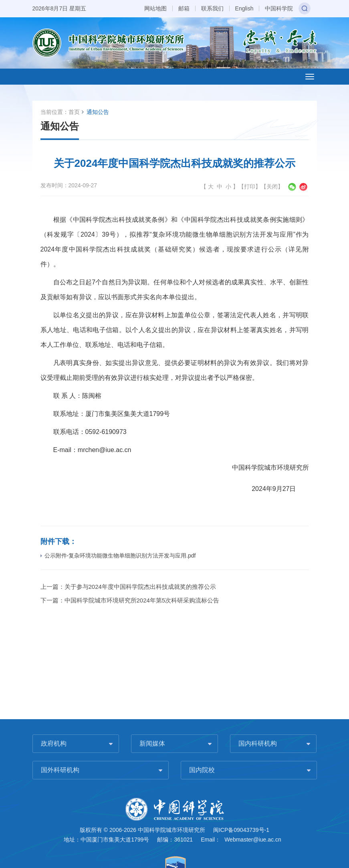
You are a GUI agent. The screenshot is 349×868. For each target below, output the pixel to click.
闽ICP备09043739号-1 (241, 830)
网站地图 (155, 8)
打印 (250, 187)
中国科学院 (279, 8)
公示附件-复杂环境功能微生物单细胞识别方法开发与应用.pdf (118, 556)
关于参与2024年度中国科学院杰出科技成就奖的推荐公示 (142, 587)
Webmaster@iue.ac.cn (253, 840)
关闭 (272, 187)
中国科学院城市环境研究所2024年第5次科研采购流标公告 (142, 600)
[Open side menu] (310, 77)
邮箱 (184, 8)
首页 (74, 112)
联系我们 (212, 8)
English (244, 8)
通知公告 (98, 112)
